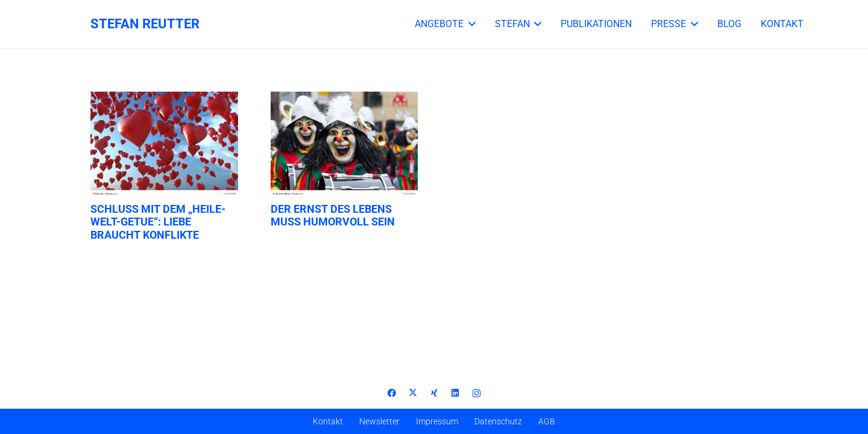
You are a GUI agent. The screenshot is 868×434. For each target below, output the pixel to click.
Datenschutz (498, 421)
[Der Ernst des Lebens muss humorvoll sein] (344, 144)
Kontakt (328, 421)
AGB (547, 421)
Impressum (437, 421)
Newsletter (379, 421)
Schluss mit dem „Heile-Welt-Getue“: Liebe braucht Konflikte (158, 222)
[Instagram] (476, 393)
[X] (413, 393)
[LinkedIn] (455, 393)
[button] (470, 24)
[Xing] (434, 393)
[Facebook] (392, 393)
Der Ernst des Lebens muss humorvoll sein (333, 215)
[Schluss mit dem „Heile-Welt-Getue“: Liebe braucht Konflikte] (164, 144)
